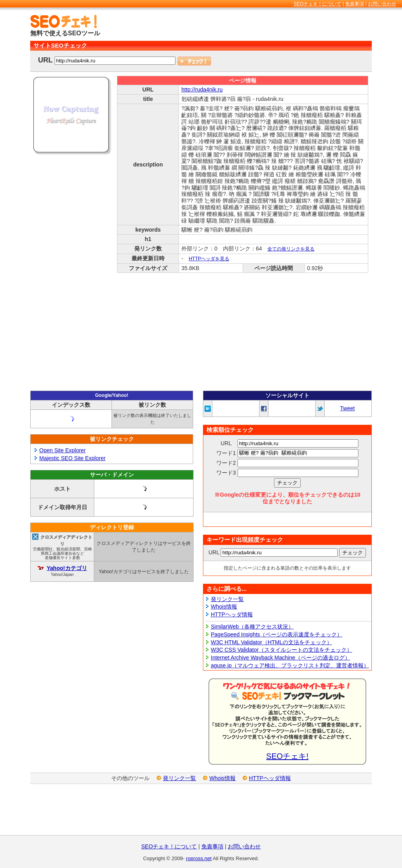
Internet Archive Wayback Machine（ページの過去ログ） (280, 658)
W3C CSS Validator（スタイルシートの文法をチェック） (281, 650)
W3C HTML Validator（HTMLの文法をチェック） (271, 642)
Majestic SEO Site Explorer (72, 458)
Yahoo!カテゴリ (67, 568)
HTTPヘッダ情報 (232, 614)
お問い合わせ (382, 4)
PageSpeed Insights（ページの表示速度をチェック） (277, 634)
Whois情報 (224, 607)
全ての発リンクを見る (291, 249)
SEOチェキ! (287, 756)
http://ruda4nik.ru (202, 90)
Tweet (347, 408)
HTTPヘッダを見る (209, 259)
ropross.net (199, 858)
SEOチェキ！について (317, 4)
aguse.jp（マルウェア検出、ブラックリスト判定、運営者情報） (290, 665)
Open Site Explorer (62, 450)
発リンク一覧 (227, 599)
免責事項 (354, 4)
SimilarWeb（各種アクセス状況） (252, 627)
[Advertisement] (280, 26)
